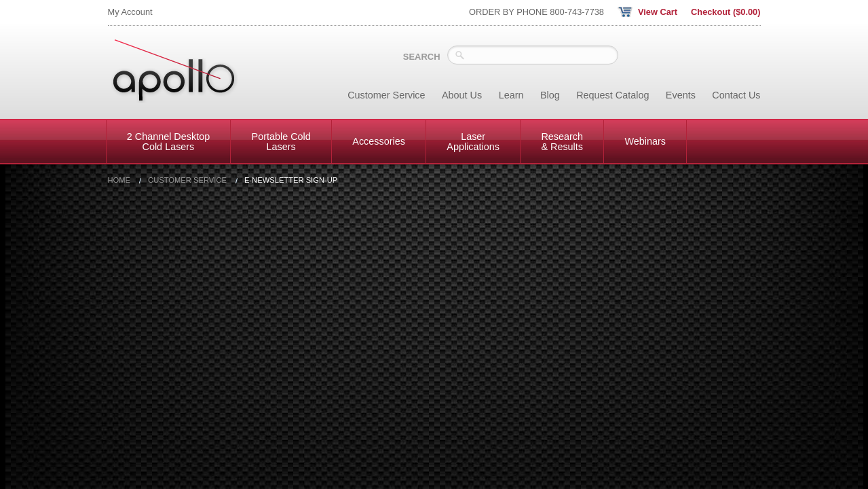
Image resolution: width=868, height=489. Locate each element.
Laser (473, 141)
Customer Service (386, 95)
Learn (511, 95)
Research (562, 141)
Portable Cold (281, 141)
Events (681, 95)
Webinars (645, 141)
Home (119, 180)
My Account (130, 12)
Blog (550, 95)
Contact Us (736, 95)
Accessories (379, 141)
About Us (462, 95)
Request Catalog (612, 95)
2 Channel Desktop (168, 141)
